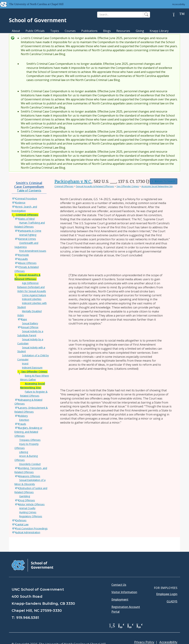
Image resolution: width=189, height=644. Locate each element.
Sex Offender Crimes (34, 372)
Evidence (21, 203)
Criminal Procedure (26, 198)
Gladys (172, 592)
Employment (120, 590)
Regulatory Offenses (31, 516)
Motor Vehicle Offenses (32, 504)
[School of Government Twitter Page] (121, 616)
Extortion (24, 420)
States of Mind (27, 219)
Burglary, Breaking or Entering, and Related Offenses (28, 432)
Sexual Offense (30, 327)
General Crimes (27, 239)
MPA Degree (20, 37)
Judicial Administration (28, 532)
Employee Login (167, 585)
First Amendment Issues (33, 251)
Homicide (24, 255)
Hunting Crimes (28, 512)
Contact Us (119, 576)
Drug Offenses (27, 500)
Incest (25, 363)
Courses (70, 31)
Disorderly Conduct (30, 464)
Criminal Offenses (27, 215)
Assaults (23, 259)
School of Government (38, 20)
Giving (140, 31)
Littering (24, 452)
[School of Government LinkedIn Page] (130, 616)
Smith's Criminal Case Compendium (29, 185)
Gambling (25, 496)
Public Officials (35, 31)
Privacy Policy (144, 633)
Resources (123, 31)
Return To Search (164, 181)
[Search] (120, 15)
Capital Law (22, 524)
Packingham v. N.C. (73, 182)
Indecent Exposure (32, 368)
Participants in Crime (30, 231)
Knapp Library (159, 31)
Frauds (22, 424)
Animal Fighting (28, 235)
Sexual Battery (30, 323)
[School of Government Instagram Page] (140, 616)
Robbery (23, 416)
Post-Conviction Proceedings (32, 528)
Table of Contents (29, 190)
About (16, 31)
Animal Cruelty (27, 508)
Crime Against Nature (34, 295)
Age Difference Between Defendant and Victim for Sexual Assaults (32, 287)
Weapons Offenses (29, 476)
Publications (89, 31)
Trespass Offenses (30, 440)
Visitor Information (124, 583)
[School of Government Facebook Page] (112, 616)
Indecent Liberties (32, 299)
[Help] (176, 15)
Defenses (21, 520)
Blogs (107, 31)
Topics (55, 31)
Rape (24, 319)
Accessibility (179, 4)
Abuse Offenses (28, 263)
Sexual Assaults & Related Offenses (95, 186)
